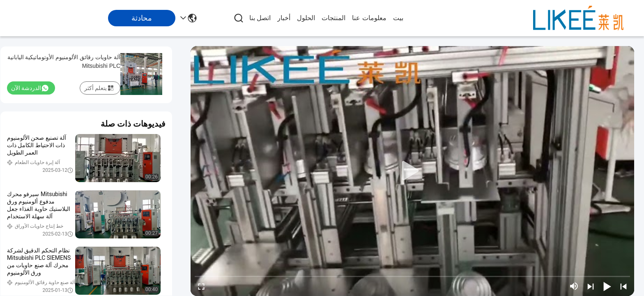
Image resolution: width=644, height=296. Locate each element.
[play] (412, 171)
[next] (591, 286)
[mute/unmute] (574, 286)
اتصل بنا (260, 18)
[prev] (623, 286)
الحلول (306, 18)
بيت (398, 18)
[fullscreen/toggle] (201, 286)
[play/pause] (607, 286)
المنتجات (333, 18)
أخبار (284, 18)
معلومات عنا (369, 18)
